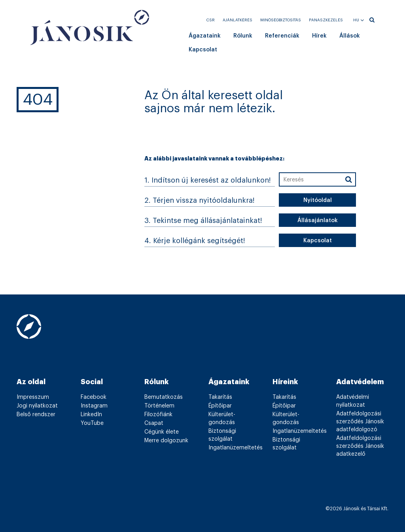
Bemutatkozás (164, 397)
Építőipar (220, 406)
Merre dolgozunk (166, 441)
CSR (211, 20)
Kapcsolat (203, 50)
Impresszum (33, 397)
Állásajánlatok (318, 221)
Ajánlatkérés (238, 20)
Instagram (94, 406)
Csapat (154, 423)
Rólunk (243, 36)
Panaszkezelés (326, 20)
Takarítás (220, 397)
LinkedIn (91, 415)
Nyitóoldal (318, 200)
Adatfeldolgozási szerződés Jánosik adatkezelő (360, 446)
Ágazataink (205, 36)
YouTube (92, 423)
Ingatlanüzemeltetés (236, 448)
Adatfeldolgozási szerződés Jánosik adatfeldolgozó (360, 422)
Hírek (319, 36)
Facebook (94, 397)
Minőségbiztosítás (281, 20)
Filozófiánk (158, 415)
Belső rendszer (36, 415)
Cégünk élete (162, 432)
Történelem (159, 406)
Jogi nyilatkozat (37, 406)
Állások (350, 36)
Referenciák (282, 36)
